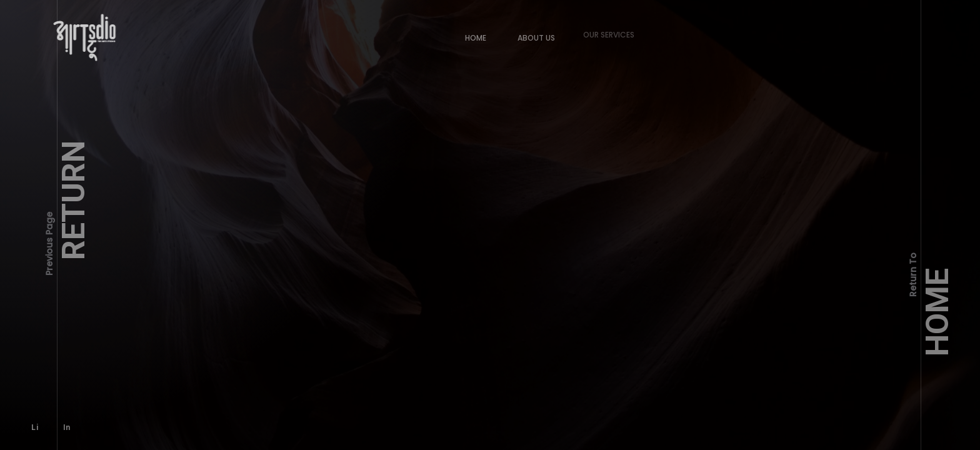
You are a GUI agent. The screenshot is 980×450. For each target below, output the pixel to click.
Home (474, 37)
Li (33, 426)
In (61, 422)
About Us (531, 32)
